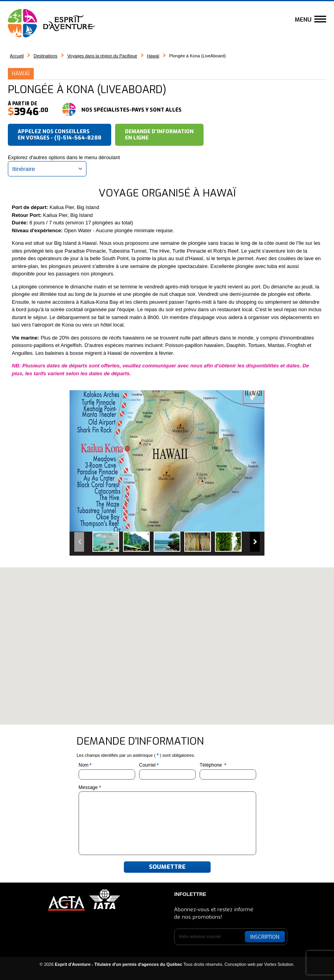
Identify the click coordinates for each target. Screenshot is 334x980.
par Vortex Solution (275, 964)
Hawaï (153, 56)
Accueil (17, 56)
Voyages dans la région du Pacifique (102, 56)
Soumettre (167, 867)
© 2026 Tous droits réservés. (132, 964)
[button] (167, 639)
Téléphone (214, 765)
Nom (86, 765)
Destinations (46, 56)
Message (90, 787)
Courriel (150, 765)
